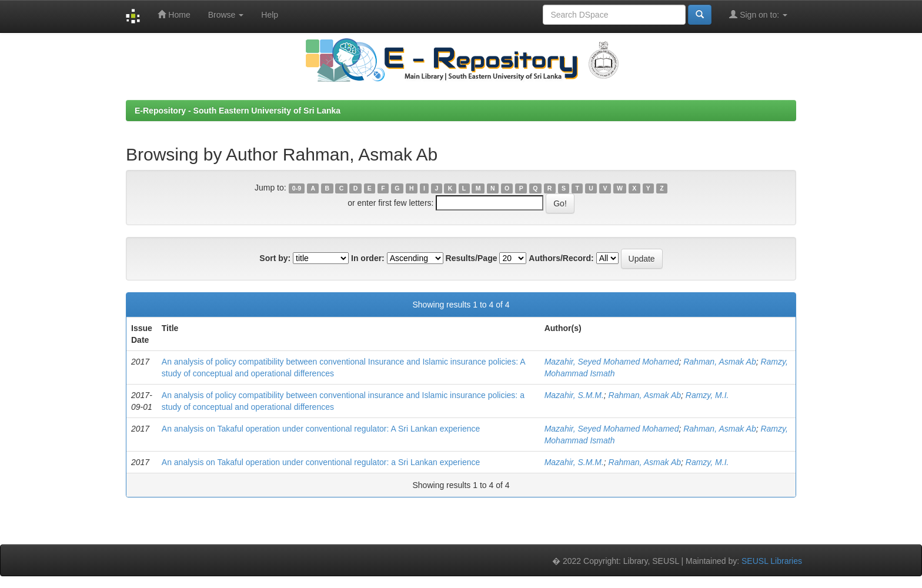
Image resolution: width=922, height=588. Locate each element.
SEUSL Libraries (772, 561)
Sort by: (275, 258)
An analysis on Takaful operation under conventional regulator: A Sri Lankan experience (321, 429)
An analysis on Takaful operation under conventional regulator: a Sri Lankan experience (321, 462)
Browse (226, 15)
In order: (368, 258)
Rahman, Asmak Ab (719, 362)
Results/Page (472, 258)
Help (270, 15)
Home (174, 14)
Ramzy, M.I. (707, 395)
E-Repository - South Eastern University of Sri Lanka (238, 111)
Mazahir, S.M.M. (574, 395)
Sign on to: (758, 14)
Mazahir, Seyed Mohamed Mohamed (612, 362)
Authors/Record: (561, 258)
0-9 (297, 188)
